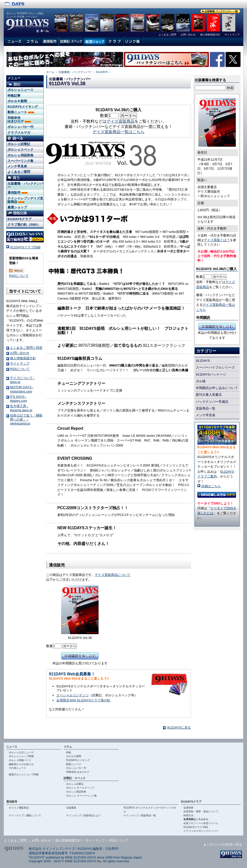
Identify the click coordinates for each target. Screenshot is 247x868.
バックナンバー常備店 (212, 402)
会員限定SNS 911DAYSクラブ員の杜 (83, 700)
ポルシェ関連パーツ (20, 760)
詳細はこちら (211, 486)
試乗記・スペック (75, 778)
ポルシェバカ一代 (20, 127)
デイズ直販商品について (113, 575)
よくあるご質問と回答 (26, 348)
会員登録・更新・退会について (201, 811)
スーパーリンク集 (20, 161)
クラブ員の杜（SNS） (24, 224)
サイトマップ (20, 363)
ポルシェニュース (20, 90)
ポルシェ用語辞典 (20, 155)
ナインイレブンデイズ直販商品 (25, 200)
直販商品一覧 (206, 408)
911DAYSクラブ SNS (196, 827)
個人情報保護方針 (23, 358)
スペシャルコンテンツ (73, 695)
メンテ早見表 (206, 415)
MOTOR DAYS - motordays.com (22, 389)
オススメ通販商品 (19, 808)
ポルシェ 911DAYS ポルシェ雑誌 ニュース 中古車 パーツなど (25, 15)
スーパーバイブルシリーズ (215, 367)
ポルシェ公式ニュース (21, 752)
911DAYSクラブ (19, 219)
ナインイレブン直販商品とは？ (84, 815)
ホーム (50, 72)
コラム (68, 747)
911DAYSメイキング (23, 107)
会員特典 (188, 808)
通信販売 (18, 193)
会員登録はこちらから (196, 819)
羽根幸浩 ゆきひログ (19, 120)
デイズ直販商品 (121, 121)
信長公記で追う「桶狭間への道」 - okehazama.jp (26, 420)
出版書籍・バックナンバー (75, 72)
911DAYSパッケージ (211, 374)
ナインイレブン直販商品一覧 (140, 815)
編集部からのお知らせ (21, 764)
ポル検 (201, 381)
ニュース (12, 747)
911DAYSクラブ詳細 (25, 247)
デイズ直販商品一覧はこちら (119, 132)
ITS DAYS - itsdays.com (19, 399)
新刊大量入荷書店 (209, 395)
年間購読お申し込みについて (217, 388)
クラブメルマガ (19, 133)
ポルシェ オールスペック (80, 788)
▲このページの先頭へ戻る (223, 844)
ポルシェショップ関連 (21, 756)
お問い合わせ (20, 353)
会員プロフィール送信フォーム (201, 823)
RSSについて (19, 276)
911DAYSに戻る (179, 727)
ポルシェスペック (20, 150)
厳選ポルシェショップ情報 (24, 774)
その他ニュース (17, 768)
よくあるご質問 (19, 172)
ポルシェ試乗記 (19, 144)
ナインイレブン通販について (25, 815)
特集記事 (14, 96)
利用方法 (188, 815)
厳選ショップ (17, 207)
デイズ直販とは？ (217, 240)
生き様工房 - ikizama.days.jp (21, 408)
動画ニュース (21, 112)
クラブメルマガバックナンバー (201, 831)
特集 (69, 752)
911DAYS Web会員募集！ (72, 674)
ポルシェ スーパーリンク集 (81, 796)
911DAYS (102, 72)
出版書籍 (71, 808)
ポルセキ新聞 (17, 101)
